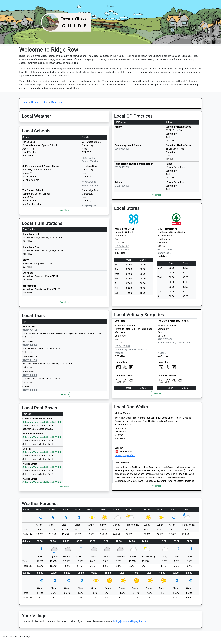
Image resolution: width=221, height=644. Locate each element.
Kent (46, 102)
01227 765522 (165, 339)
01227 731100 (30, 330)
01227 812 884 (122, 346)
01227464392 (89, 182)
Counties (36, 102)
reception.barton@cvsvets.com (174, 343)
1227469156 (88, 158)
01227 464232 (30, 360)
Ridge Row (57, 102)
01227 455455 (30, 390)
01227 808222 (30, 345)
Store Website (122, 249)
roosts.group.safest (125, 456)
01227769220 (89, 206)
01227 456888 (30, 375)
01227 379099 (122, 186)
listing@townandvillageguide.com (130, 621)
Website (119, 353)
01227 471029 (122, 246)
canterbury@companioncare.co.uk (133, 350)
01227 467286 (122, 167)
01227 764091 (165, 249)
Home (110, 6)
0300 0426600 (122, 149)
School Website (90, 161)
